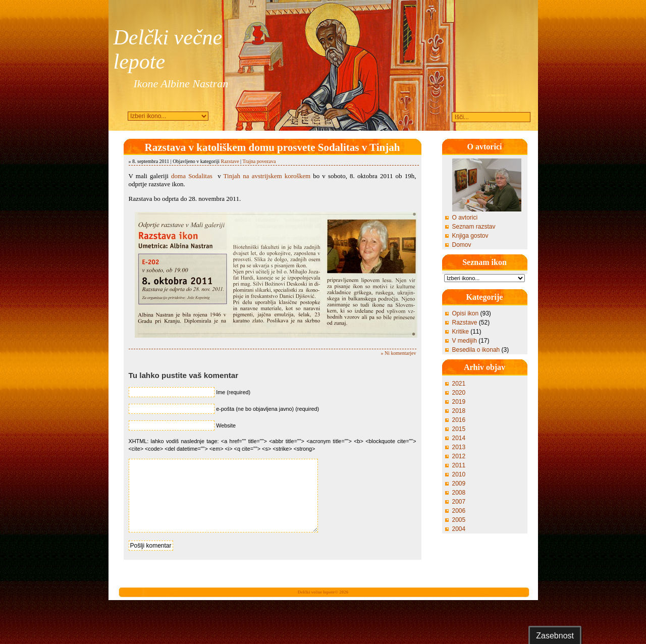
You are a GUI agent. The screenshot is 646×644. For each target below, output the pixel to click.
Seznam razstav (474, 227)
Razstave (230, 161)
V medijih (465, 341)
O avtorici (465, 218)
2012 (459, 456)
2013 (459, 447)
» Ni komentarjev (399, 353)
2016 (459, 420)
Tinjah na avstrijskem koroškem (267, 176)
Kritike (461, 332)
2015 (459, 429)
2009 (459, 484)
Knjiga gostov (470, 236)
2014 (459, 438)
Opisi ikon (466, 313)
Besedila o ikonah (476, 350)
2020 (459, 393)
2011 (459, 465)
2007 (459, 502)
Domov (462, 245)
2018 (459, 411)
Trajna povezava (259, 161)
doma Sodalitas (192, 176)
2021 (459, 384)
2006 (459, 511)
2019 (459, 402)
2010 (459, 474)
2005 (459, 520)
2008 (459, 493)
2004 (459, 529)
